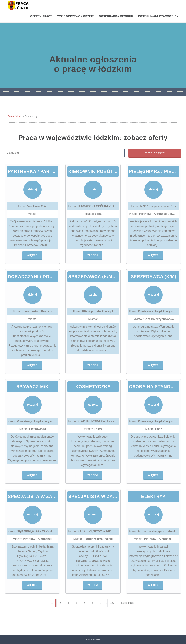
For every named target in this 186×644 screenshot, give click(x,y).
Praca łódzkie (15, 116)
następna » (127, 603)
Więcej (32, 255)
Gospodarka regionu (116, 16)
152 (112, 603)
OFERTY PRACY (41, 16)
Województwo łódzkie (76, 16)
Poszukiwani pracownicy (158, 16)
